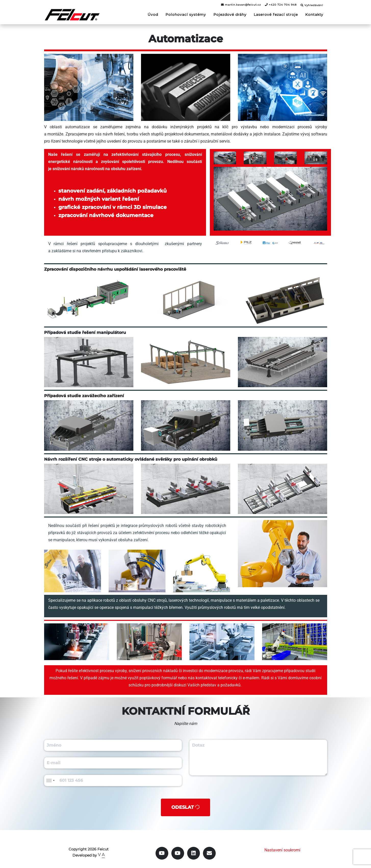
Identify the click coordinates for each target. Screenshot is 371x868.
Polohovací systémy (186, 14)
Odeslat (186, 807)
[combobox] (50, 781)
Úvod (153, 14)
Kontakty (314, 14)
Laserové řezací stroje (276, 14)
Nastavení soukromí (282, 850)
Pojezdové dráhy (230, 14)
